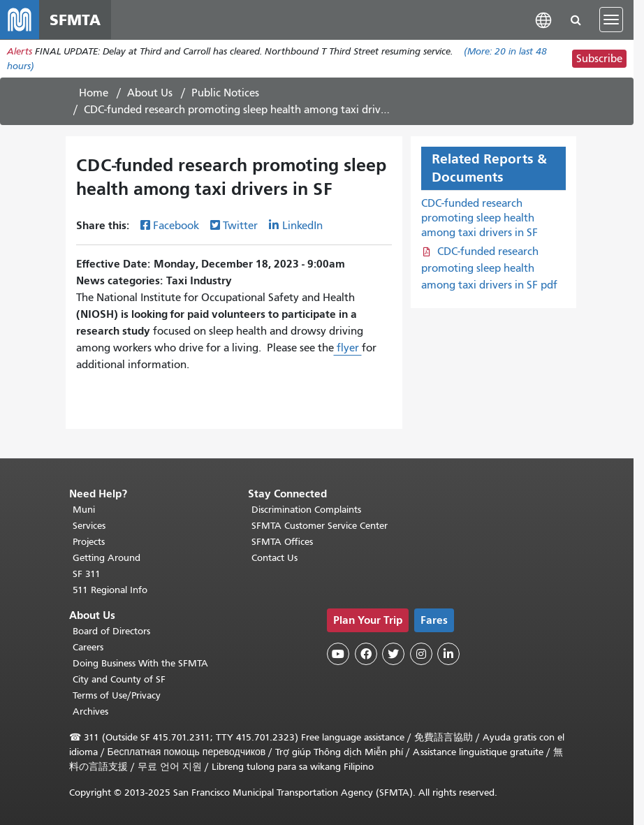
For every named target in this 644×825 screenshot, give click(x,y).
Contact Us (275, 558)
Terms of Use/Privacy (117, 695)
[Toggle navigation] (611, 20)
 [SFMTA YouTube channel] (338, 654)
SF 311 (87, 574)
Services (89, 526)
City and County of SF (119, 679)
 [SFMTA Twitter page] (393, 654)
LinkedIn (302, 226)
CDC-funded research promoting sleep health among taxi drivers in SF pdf (489, 268)
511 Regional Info (110, 590)
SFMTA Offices (282, 542)
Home (94, 93)
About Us (150, 93)
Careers (88, 647)
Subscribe (599, 59)
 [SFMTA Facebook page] (366, 654)
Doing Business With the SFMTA (140, 663)
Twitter (240, 226)
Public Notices (225, 93)
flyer (348, 348)
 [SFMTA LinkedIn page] (448, 654)
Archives (90, 711)
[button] (543, 19)
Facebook (176, 226)
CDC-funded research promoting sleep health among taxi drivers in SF (480, 218)
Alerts (20, 51)
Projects (89, 542)
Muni (84, 510)
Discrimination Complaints (306, 510)
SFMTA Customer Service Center (320, 526)
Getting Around (107, 558)
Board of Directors (111, 631)
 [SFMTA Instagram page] (421, 654)
